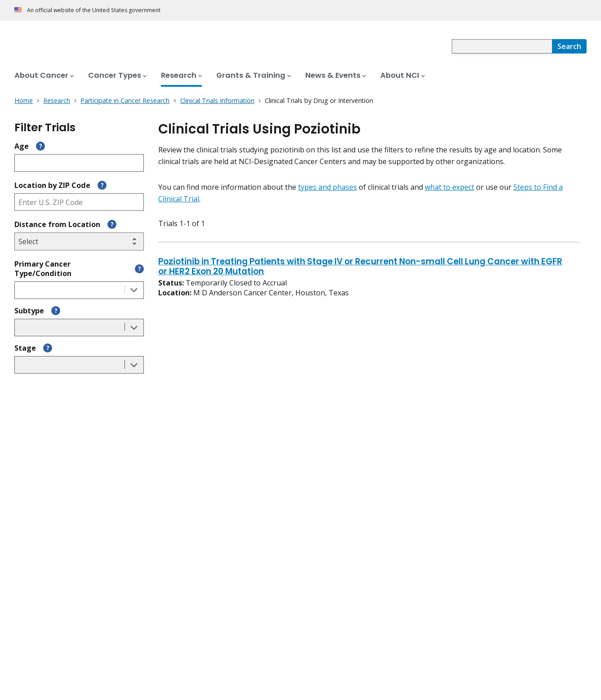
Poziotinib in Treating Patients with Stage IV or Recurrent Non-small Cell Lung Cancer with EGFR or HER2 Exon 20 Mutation (360, 267)
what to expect (450, 187)
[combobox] (502, 46)
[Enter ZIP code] (79, 202)
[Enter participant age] (79, 163)
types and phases (327, 187)
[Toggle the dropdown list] (134, 290)
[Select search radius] (79, 241)
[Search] (569, 46)
